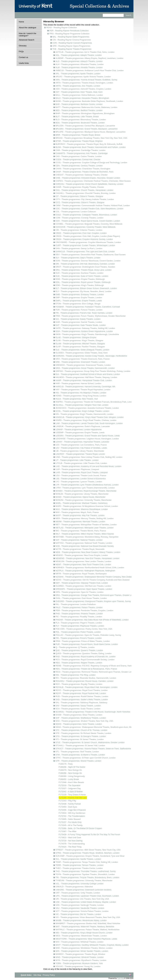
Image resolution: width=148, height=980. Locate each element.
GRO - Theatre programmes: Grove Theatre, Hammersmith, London (85, 368)
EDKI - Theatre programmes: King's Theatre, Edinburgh (80, 285)
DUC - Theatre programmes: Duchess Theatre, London (80, 273)
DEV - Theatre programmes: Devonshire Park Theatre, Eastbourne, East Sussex (91, 255)
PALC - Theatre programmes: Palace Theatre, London (79, 607)
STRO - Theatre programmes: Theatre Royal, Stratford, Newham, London (88, 853)
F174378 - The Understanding (72, 844)
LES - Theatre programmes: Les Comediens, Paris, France (81, 445)
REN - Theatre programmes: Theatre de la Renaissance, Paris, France (86, 669)
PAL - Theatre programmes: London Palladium (76, 604)
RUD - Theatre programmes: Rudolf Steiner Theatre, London (82, 696)
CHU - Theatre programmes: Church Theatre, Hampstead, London (84, 190)
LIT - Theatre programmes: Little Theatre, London (77, 460)
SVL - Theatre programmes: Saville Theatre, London (78, 859)
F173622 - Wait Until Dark (70, 838)
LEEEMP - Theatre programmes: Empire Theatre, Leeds (80, 433)
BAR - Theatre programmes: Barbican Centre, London (79, 104)
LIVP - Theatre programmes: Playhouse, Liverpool (77, 469)
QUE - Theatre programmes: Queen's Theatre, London (79, 650)
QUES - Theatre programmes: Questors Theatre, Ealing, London (84, 653)
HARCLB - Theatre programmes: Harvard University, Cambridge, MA (85, 387)
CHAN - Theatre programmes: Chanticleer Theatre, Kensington (83, 169)
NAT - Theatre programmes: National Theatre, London (79, 540)
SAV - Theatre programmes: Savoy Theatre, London (78, 706)
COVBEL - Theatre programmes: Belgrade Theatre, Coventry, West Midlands (89, 224)
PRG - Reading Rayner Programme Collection (70, 34)
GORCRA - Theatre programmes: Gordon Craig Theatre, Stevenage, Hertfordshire (91, 356)
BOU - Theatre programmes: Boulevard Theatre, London (80, 123)
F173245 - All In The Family (71, 825)
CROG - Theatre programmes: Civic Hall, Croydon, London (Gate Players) (88, 236)
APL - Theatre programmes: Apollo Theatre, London (78, 74)
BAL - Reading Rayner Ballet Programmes (71, 37)
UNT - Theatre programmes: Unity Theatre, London (78, 893)
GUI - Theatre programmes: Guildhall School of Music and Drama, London (88, 374)
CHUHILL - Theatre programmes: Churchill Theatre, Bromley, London (86, 193)
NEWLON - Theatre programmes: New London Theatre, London (83, 561)
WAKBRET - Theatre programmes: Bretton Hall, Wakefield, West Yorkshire (88, 923)
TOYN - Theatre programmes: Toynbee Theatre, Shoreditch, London (85, 874)
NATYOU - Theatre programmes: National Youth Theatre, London (84, 543)
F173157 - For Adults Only (70, 822)
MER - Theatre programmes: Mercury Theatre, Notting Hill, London (85, 518)
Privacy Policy (49, 975)
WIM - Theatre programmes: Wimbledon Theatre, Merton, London (84, 948)
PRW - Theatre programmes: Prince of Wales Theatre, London (83, 641)
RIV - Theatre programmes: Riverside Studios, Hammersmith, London (86, 678)
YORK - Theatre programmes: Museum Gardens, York (79, 963)
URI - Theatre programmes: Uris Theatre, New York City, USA (82, 899)
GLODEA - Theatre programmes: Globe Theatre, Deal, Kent (82, 353)
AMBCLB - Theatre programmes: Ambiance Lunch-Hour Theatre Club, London (90, 70)
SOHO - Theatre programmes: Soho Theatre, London (79, 724)
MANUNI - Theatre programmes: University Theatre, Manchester (84, 500)
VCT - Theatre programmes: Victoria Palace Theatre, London (82, 911)
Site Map (38, 975)
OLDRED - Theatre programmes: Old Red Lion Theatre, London (83, 586)
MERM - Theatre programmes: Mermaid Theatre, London (80, 522)
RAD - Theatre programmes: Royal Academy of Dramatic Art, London (86, 657)
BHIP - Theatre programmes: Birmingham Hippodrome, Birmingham (85, 113)
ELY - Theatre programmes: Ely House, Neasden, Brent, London (84, 291)
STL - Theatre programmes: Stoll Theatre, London (77, 752)
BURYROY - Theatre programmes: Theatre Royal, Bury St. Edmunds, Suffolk (89, 144)
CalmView (121, 978)
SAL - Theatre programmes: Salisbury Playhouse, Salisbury (81, 703)
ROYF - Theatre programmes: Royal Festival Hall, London (81, 693)
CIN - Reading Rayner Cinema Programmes (72, 40)
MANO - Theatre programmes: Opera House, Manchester (81, 497)
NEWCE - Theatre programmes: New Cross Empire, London (82, 555)
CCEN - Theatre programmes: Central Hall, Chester (78, 159)
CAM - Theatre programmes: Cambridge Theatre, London (81, 150)
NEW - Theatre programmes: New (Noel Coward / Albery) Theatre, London (88, 552)
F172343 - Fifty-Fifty (67, 801)
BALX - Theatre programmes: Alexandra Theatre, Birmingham (82, 98)
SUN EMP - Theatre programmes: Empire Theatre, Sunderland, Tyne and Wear (90, 856)
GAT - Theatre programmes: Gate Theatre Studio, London (81, 325)
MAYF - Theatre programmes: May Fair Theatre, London (80, 515)
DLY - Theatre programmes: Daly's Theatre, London (78, 258)
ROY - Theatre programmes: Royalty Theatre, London (79, 684)
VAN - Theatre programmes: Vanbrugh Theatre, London (80, 905)
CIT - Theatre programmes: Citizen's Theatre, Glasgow (79, 196)
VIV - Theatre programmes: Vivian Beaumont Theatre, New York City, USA (88, 917)
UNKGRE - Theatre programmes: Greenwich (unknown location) (84, 890)
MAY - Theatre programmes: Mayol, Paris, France (77, 512)
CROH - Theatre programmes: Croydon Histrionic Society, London (84, 239)
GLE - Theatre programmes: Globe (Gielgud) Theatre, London (83, 350)
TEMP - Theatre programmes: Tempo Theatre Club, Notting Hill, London (87, 862)
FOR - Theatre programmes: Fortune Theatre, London (79, 310)
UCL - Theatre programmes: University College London (80, 884)
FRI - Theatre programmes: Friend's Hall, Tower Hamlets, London (84, 313)
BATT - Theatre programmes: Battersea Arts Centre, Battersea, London (86, 107)
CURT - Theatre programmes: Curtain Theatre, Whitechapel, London (85, 245)
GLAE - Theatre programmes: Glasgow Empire (76, 337)
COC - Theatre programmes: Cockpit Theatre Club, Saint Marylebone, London (90, 209)
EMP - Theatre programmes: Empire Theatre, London (79, 298)
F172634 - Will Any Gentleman (72, 813)
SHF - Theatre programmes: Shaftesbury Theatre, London (81, 718)
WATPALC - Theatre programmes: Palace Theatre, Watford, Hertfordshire (87, 930)
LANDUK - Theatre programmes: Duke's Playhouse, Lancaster (83, 426)
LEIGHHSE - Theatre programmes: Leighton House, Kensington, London (87, 439)
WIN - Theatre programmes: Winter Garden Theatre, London (82, 951)
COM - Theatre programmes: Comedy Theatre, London (80, 218)
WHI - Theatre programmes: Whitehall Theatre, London (80, 942)
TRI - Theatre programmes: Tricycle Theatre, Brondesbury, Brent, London (87, 877)
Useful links (24, 63)
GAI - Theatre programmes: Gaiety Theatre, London (78, 319)
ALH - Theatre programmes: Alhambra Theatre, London (80, 64)
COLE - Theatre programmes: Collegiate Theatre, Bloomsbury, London (86, 215)
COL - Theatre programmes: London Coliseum (76, 212)
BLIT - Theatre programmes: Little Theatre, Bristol (77, 117)
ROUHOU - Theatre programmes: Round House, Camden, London (85, 681)
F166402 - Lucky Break (69, 779)
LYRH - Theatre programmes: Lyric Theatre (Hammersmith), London (85, 488)
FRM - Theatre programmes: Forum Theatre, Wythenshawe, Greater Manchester (91, 316)
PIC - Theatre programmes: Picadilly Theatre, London (79, 617)
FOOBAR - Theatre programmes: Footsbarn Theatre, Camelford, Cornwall (88, 307)
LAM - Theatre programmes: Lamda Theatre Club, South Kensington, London (89, 423)
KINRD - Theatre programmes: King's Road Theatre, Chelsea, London (86, 420)
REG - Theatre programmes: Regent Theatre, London (79, 663)
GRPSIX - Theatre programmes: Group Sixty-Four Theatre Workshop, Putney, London (93, 371)
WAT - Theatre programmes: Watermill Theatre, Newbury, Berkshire (85, 927)
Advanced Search (27, 40)
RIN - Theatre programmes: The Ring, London (76, 675)
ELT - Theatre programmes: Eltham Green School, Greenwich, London (86, 288)
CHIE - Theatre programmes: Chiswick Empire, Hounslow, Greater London (88, 178)
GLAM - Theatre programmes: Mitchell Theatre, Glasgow (80, 344)
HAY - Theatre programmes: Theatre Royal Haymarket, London (83, 390)
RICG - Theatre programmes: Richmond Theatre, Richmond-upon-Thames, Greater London (95, 672)
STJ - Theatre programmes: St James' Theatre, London (80, 739)
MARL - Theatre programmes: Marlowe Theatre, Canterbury (82, 503)
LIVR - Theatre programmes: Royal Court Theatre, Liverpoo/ (82, 472)
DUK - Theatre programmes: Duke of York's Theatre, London (82, 276)
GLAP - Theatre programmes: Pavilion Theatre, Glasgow (80, 347)
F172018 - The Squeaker (70, 785)
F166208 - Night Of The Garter (72, 767)
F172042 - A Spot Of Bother (71, 792)
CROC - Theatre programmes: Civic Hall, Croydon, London (81, 233)
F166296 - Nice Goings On (70, 773)
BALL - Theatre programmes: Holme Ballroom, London (79, 95)
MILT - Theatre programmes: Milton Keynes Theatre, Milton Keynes (85, 534)
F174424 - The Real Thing (70, 847)
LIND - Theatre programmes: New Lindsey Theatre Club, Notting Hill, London (89, 457)
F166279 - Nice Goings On (70, 770)
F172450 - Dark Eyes (68, 807)
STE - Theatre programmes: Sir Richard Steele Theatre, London (83, 733)
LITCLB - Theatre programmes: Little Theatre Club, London (81, 463)
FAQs (21, 51)
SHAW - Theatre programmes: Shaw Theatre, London (79, 715)
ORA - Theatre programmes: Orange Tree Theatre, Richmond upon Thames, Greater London (96, 595)
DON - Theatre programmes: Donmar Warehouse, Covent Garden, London (88, 261)
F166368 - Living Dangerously (72, 776)
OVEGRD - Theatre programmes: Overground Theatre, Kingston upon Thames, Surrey (93, 601)
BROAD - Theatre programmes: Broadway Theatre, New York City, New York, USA (91, 138)
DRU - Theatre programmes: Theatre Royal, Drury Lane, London (84, 270)
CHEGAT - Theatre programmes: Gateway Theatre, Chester (82, 175)
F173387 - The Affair (68, 831)
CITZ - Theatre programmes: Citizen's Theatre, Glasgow (80, 202)
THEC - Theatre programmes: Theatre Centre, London (79, 868)
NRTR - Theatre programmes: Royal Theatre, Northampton (81, 574)
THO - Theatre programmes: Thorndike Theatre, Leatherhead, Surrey (86, 871)
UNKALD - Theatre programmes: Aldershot (74, 887)
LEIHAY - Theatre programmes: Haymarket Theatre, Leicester (82, 442)
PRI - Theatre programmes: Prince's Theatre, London (79, 638)
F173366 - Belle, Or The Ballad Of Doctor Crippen (80, 828)
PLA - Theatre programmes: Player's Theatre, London (79, 623)
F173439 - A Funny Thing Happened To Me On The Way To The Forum (89, 834)
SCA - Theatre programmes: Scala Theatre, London (78, 709)
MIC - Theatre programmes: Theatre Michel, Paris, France (81, 531)
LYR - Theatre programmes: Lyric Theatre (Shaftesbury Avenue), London (87, 485)
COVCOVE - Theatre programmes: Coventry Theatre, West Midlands (86, 227)
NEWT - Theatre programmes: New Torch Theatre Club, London (83, 564)
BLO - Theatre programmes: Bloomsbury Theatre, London (81, 120)
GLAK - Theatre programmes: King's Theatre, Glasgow (79, 340)
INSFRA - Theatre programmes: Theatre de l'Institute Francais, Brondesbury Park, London (95, 402)
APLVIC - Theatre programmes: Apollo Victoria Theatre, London (83, 77)
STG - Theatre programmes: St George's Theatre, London (81, 736)
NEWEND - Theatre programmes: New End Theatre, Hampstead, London (87, 558)
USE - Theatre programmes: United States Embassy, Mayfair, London (86, 902)
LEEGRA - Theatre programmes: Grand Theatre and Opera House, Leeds (88, 436)
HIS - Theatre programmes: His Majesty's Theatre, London (81, 393)
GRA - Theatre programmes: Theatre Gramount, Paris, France (83, 359)
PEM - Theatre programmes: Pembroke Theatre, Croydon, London (84, 611)
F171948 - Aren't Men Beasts (71, 782)
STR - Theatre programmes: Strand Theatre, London (78, 761)
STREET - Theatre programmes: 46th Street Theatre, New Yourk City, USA (88, 850)
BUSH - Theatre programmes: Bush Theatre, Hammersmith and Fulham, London (91, 147)
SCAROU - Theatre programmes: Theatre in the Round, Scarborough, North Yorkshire (93, 712)
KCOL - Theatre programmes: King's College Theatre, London (83, 411)
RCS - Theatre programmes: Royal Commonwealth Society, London (85, 660)
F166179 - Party (66, 764)
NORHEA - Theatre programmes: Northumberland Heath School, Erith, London (90, 568)
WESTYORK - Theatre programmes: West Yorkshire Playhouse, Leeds (86, 939)
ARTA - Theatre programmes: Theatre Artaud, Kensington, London (84, 83)
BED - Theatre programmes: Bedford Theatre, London (79, 110)
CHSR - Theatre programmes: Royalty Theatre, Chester (80, 187)
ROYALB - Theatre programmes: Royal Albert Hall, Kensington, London (87, 687)
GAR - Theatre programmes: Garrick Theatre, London (79, 322)
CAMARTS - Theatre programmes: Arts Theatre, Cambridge (82, 153)
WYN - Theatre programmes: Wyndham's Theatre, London (81, 960)
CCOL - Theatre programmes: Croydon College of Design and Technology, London (91, 163)
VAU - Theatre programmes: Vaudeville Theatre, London (80, 908)
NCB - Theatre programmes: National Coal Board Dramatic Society (85, 546)
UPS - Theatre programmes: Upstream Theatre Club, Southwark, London (87, 896)
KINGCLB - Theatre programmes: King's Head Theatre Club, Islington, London (90, 417)
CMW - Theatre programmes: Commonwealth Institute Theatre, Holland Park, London (93, 205)
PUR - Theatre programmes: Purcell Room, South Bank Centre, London (87, 644)
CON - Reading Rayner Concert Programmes (72, 43)
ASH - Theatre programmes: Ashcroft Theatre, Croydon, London (83, 89)
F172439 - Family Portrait (70, 804)
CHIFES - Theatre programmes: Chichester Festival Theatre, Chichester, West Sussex (93, 181)
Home (21, 22)
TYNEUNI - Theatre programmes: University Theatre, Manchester (84, 881)
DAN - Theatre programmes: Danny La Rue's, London (79, 248)
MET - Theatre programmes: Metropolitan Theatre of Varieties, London (86, 525)
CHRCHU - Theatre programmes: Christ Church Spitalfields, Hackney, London (90, 184)
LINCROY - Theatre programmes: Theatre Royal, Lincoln (80, 454)
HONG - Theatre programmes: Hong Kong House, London (81, 396)
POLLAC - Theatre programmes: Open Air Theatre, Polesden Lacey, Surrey (88, 635)
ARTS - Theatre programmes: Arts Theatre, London (78, 86)
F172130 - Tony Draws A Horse (72, 795)
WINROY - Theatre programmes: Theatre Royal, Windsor (80, 954)
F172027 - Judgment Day (70, 788)
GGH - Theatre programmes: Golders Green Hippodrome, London (84, 331)
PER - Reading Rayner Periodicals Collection (69, 31)
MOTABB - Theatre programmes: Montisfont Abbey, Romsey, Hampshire (87, 537)
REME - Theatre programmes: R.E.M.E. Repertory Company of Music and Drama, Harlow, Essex (98, 666)
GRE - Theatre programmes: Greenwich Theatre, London (80, 362)
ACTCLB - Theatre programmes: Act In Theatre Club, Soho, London (85, 52)
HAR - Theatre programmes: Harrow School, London (79, 383)
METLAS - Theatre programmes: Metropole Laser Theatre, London (85, 528)
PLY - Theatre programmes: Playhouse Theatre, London (80, 626)
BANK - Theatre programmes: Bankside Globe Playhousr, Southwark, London (89, 101)
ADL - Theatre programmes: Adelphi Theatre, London (79, 55)
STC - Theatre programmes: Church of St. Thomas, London (81, 730)
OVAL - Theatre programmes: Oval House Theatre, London (81, 598)
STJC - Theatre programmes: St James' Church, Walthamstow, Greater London (90, 742)
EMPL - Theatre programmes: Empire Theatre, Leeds (79, 301)
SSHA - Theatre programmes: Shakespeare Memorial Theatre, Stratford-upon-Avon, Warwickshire (98, 727)
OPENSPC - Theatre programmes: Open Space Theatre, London (84, 589)
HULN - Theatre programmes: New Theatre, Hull (77, 399)
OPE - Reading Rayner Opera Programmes (71, 46)
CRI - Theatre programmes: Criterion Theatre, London (79, 230)
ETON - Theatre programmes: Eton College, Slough (78, 304)
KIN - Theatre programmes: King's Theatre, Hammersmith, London (85, 414)
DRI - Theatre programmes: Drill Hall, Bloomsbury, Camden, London (85, 264)
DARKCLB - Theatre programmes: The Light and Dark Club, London (85, 252)
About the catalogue (28, 28)
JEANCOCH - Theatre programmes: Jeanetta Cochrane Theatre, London (87, 408)
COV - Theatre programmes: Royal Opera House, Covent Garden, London (88, 221)
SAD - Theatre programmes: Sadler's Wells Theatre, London (82, 699)
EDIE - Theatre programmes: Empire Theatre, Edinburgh (80, 279)
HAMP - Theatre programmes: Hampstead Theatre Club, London (84, 380)
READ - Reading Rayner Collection (62, 28)
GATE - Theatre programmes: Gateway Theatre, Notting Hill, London (85, 328)
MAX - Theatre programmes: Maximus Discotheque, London (82, 509)
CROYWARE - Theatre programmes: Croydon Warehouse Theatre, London (88, 242)
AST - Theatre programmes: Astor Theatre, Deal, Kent (79, 92)
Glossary (23, 46)
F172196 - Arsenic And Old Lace (73, 798)
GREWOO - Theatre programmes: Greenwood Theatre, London (83, 365)
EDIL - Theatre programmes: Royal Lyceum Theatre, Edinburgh (83, 282)
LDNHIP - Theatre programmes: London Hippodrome (79, 429)
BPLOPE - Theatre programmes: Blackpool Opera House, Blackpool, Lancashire (91, 132)
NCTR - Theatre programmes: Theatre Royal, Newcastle (80, 549)
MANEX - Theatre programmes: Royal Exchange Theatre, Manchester (86, 491)
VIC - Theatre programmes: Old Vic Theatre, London (78, 914)
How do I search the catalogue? (28, 35)
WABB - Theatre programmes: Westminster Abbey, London (81, 920)
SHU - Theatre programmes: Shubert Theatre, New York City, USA (84, 721)
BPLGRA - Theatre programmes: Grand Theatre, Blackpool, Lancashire (87, 129)
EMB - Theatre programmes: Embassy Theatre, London (80, 294)
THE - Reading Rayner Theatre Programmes (72, 49)
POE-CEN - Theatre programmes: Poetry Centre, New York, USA (84, 629)
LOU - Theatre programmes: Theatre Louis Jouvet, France (81, 476)
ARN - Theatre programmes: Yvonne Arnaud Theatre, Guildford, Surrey (86, 80)
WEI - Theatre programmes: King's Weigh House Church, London (84, 933)
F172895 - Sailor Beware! (70, 819)
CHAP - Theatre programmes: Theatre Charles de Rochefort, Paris (85, 172)
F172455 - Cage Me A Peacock (72, 810)
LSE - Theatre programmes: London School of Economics (81, 479)
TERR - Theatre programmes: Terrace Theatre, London (80, 865)
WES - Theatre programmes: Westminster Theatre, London (81, 936)
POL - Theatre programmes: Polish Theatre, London (78, 632)
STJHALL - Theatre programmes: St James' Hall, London (80, 746)
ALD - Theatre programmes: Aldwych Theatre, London (79, 61)
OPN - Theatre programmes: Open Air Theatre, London (80, 592)
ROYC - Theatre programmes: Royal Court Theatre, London (82, 690)
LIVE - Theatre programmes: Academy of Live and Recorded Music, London (89, 466)
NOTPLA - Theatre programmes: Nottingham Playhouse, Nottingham (85, 571)
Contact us (24, 57)
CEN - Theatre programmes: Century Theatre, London (79, 166)
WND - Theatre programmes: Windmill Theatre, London (80, 957)
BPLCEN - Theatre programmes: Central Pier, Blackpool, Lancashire (85, 126)
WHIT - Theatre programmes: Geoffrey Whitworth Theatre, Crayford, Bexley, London (92, 945)
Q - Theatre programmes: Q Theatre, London (75, 647)
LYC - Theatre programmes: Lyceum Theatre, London (79, 482)
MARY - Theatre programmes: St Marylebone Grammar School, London (87, 506)
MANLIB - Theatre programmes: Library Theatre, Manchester (82, 494)
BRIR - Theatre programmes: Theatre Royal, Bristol (78, 135)
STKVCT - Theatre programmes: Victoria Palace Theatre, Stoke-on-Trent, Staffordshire (93, 749)
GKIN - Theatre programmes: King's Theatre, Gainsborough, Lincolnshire (87, 334)
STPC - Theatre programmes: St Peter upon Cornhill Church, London (86, 758)
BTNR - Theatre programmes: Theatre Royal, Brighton (79, 141)
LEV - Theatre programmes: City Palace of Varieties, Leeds (81, 448)
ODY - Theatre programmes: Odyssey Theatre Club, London (82, 583)
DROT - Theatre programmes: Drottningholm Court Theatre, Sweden (85, 267)
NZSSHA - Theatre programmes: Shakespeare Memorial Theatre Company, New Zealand (95, 577)
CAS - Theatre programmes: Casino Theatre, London (79, 156)
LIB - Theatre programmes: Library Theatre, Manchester (80, 451)
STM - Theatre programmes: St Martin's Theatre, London (80, 755)
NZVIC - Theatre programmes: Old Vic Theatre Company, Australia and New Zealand (93, 580)
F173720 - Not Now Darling (71, 841)
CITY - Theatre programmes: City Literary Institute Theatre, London (85, 199)
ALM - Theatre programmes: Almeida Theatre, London (79, 67)
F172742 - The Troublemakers (72, 816)
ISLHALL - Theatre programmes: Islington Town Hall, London (82, 405)
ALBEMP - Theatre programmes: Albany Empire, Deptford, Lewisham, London (90, 58)
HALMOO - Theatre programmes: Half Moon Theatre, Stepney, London (86, 377)
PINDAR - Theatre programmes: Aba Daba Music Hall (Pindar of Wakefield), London (92, 620)
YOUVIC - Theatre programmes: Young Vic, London (78, 966)
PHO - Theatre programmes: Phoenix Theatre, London (79, 614)
